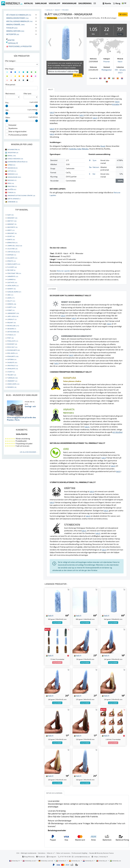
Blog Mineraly (28, 857)
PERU (11, 183)
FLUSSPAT (12, 267)
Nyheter (10, 40)
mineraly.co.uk (29, 861)
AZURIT (11, 236)
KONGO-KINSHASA (15, 159)
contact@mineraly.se (82, 857)
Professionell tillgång (80, 853)
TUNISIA (12, 192)
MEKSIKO (12, 180)
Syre (95, 160)
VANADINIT (12, 381)
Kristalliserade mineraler (19, 21)
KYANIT (11, 310)
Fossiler (12, 28)
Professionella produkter (19, 46)
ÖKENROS (12, 387)
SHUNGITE (12, 362)
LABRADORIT (13, 313)
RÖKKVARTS (13, 356)
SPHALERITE (13, 369)
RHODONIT (12, 344)
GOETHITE (12, 282)
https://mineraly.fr (101, 857)
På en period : (11, 85)
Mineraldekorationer (17, 18)
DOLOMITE (12, 258)
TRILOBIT (12, 375)
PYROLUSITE (13, 341)
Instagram (51, 857)
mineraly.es (75, 861)
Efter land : (28, 94)
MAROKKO (13, 174)
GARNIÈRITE (13, 276)
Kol (94, 174)
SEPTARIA (12, 359)
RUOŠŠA (12, 189)
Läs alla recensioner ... (29, 452)
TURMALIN (12, 378)
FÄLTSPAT (11, 270)
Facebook (41, 857)
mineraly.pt (102, 861)
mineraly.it (61, 861)
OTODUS (11, 335)
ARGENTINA (13, 152)
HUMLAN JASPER (14, 292)
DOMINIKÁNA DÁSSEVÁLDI (18, 162)
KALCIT (11, 301)
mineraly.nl (88, 861)
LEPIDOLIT (12, 319)
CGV (18, 853)
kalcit (49, 615)
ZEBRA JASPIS (13, 384)
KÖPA (123, 14)
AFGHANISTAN (14, 149)
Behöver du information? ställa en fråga (63, 71)
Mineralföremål (15, 24)
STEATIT (11, 372)
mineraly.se (115, 861)
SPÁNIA (11, 165)
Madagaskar (107, 70)
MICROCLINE (13, 326)
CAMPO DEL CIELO (15, 246)
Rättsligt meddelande (29, 853)
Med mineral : (10, 94)
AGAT (10, 215)
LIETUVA (12, 171)
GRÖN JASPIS (13, 285)
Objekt (57, 10)
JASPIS (11, 298)
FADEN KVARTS (14, 264)
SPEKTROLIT (13, 365)
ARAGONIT (12, 233)
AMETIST (12, 221)
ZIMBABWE (13, 202)
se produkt (57, 623)
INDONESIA (13, 168)
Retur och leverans (63, 853)
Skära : (8, 117)
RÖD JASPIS (12, 353)
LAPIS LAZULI (13, 316)
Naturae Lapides (63, 271)
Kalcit (120, 61)
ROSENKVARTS (14, 350)
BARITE (11, 239)
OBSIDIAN (12, 329)
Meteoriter (13, 34)
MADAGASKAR (14, 177)
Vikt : (7, 110)
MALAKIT (11, 322)
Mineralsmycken (15, 31)
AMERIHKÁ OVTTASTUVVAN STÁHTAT (21, 195)
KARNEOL (12, 304)
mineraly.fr (15, 861)
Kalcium (96, 167)
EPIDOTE (11, 261)
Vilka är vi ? (51, 853)
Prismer (65, 10)
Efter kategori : (11, 61)
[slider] (7, 106)
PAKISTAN (12, 186)
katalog (50, 10)
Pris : (7, 103)
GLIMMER (11, 279)
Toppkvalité (12, 43)
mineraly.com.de (46, 861)
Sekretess (42, 853)
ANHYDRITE (12, 227)
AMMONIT (12, 224)
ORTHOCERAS (13, 332)
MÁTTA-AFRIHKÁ (14, 199)
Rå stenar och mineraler (19, 15)
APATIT (11, 230)
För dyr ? (120, 34)
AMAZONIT (12, 218)
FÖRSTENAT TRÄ (14, 273)
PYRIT (10, 338)
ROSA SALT (12, 347)
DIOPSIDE (12, 255)
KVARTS (12, 307)
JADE (10, 295)
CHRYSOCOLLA (13, 252)
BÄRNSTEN (12, 242)
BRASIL (12, 156)
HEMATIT (11, 289)
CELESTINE (12, 249)
